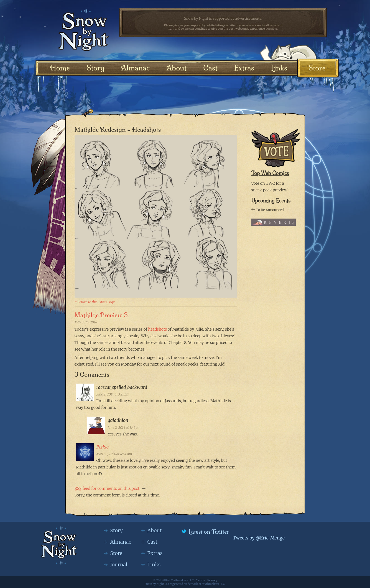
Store (317, 68)
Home (60, 68)
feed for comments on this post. (108, 488)
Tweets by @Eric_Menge (259, 538)
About (176, 68)
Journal (119, 565)
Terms (201, 580)
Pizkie (103, 447)
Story (95, 68)
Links (279, 68)
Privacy (212, 580)
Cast (210, 68)
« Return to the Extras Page (95, 302)
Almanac (135, 68)
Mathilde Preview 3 (101, 315)
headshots (157, 329)
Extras (244, 68)
